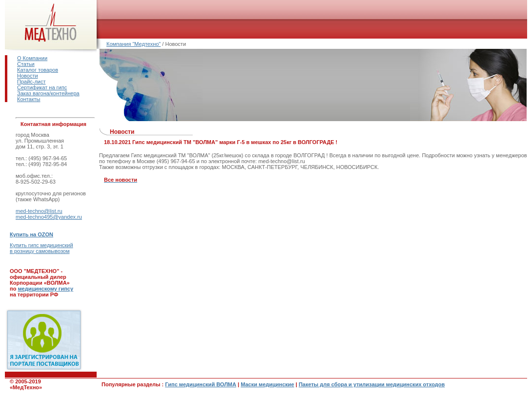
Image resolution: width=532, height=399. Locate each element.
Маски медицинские (267, 384)
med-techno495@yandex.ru (49, 217)
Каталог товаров (38, 70)
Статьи (26, 64)
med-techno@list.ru (39, 211)
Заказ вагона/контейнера (48, 93)
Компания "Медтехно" (133, 44)
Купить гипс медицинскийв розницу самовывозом (41, 248)
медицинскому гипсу (45, 289)
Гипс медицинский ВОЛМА (201, 384)
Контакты (29, 99)
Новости (28, 76)
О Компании (32, 58)
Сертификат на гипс (42, 87)
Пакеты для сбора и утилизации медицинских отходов (372, 384)
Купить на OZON (31, 234)
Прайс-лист (31, 82)
